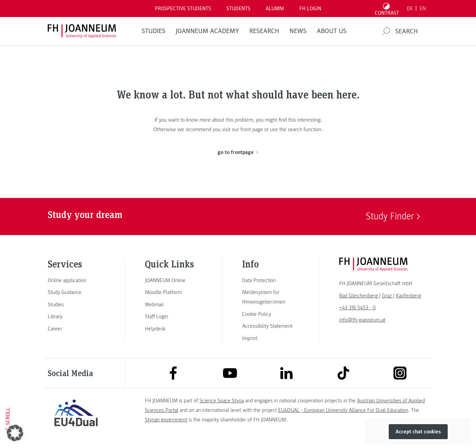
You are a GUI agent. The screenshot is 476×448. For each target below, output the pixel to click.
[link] (76, 280)
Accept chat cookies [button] (418, 432)
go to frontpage (238, 152)
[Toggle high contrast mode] (387, 9)
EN (423, 9)
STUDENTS (238, 9)
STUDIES (153, 31)
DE (410, 9)
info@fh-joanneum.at (362, 320)
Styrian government (166, 420)
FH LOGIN (310, 9)
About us (332, 31)
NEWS (298, 31)
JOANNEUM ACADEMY (207, 31)
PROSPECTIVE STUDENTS (183, 9)
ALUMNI (275, 9)
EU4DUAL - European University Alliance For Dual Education (343, 410)
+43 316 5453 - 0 (358, 308)
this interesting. (305, 120)
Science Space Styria (222, 401)
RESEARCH (264, 31)
